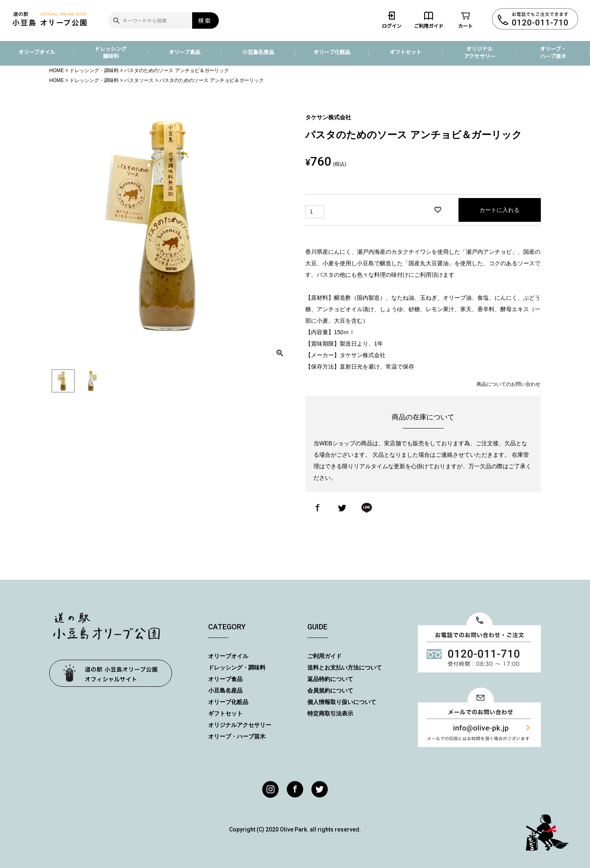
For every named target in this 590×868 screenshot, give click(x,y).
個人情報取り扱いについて (342, 702)
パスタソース (139, 80)
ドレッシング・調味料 (94, 71)
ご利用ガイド (429, 20)
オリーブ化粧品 (332, 52)
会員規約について (330, 690)
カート (465, 20)
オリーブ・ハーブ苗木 (553, 52)
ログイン (392, 20)
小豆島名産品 (258, 52)
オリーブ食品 (185, 52)
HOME (57, 71)
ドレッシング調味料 (111, 52)
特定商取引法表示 (330, 713)
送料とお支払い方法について (345, 668)
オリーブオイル (37, 52)
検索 (205, 21)
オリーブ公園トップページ (111, 673)
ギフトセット (406, 52)
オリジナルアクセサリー (480, 52)
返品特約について (330, 679)
